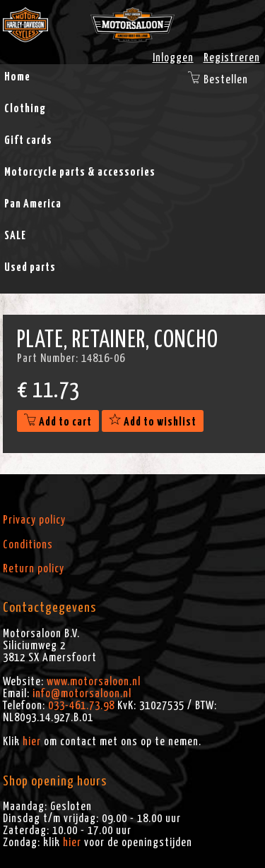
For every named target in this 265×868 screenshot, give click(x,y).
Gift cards (28, 140)
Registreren (232, 58)
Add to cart (58, 422)
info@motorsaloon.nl (82, 694)
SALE (15, 236)
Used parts (30, 267)
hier (32, 742)
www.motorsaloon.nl (94, 682)
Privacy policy (34, 520)
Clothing (25, 109)
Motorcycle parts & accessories (80, 172)
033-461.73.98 (81, 706)
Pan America (33, 204)
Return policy (34, 569)
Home (17, 77)
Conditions (28, 545)
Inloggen (173, 58)
